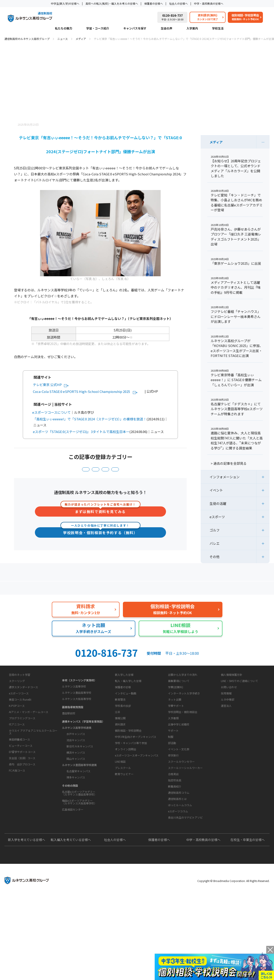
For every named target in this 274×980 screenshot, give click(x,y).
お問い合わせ (229, 727)
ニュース (63, 39)
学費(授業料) (176, 727)
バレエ (215, 543)
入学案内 (192, 29)
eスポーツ (58, 470)
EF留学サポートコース (22, 803)
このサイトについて (230, 706)
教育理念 (120, 753)
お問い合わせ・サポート (128, 784)
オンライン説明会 (126, 817)
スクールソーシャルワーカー (185, 821)
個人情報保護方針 (232, 714)
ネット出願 (175, 739)
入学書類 (173, 758)
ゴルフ (215, 530)
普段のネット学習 (20, 726)
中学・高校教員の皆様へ (209, 3)
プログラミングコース (22, 770)
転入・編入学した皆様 (128, 720)
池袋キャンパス (76, 774)
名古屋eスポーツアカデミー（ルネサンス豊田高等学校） (79, 827)
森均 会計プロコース (22, 816)
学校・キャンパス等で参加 (131, 810)
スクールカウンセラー (181, 815)
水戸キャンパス (76, 768)
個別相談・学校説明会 (128, 798)
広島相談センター (73, 844)
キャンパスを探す (135, 29)
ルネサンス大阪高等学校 (77, 733)
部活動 (172, 797)
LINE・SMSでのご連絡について (239, 720)
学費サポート (176, 745)
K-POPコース (17, 757)
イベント (216, 490)
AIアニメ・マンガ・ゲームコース (29, 763)
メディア (81, 39)
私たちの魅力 (64, 29)
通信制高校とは (177, 866)
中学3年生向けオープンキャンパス (136, 804)
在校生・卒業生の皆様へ (248, 921)
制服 (171, 790)
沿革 (118, 765)
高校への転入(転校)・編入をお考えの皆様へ (112, 3)
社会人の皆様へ (178, 3)
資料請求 (120, 792)
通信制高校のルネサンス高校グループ (27, 39)
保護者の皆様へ (154, 3)
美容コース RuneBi (20, 751)
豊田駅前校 (69, 747)
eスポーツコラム (178, 879)
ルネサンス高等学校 (74, 720)
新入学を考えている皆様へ (27, 921)
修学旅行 (173, 809)
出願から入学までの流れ (183, 714)
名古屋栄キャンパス (78, 805)
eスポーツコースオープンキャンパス (137, 823)
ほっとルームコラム (180, 873)
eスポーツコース (19, 745)
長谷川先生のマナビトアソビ (185, 885)
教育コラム (171, 852)
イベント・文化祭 (179, 803)
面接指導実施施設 (73, 741)
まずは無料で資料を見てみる (100, 513)
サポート (173, 784)
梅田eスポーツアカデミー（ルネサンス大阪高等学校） (79, 836)
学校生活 (218, 29)
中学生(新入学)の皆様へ (65, 3)
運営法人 (226, 745)
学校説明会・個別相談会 (183, 752)
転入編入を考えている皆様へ (71, 921)
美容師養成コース (19, 791)
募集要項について (179, 720)
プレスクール (123, 835)
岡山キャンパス (76, 793)
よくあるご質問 (138, 590)
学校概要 (117, 745)
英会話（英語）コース (22, 810)
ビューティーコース (21, 797)
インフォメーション (89, 470)
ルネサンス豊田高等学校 (77, 727)
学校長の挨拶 (123, 759)
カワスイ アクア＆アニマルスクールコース (33, 783)
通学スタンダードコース (23, 739)
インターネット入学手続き (184, 733)
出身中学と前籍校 (179, 764)
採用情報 (226, 733)
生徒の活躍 (142, 470)
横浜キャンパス (76, 787)
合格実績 (173, 828)
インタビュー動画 (126, 733)
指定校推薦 (175, 834)
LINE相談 (120, 829)
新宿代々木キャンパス (80, 780)
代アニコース (17, 776)
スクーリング (17, 732)
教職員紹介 (175, 840)
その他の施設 (70, 820)
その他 (215, 557)
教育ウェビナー (124, 842)
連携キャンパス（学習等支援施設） (83, 756)
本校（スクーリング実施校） (79, 714)
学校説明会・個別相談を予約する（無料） (100, 536)
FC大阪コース (17, 822)
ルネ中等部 (228, 739)
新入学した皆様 (124, 714)
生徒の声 (166, 29)
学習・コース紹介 (98, 29)
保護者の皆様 (123, 727)
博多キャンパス (76, 811)
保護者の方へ (47, 590)
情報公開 (120, 772)
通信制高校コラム (179, 860)
